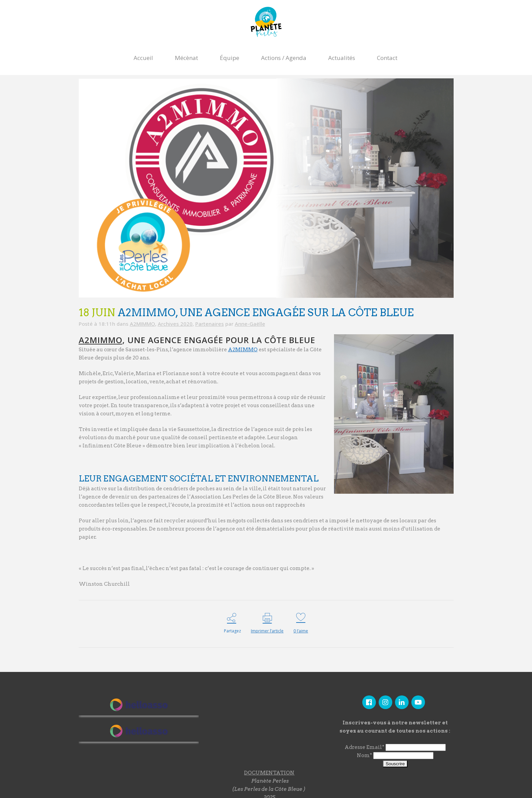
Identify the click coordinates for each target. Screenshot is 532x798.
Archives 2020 (175, 324)
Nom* (364, 756)
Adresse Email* (364, 748)
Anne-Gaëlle (250, 324)
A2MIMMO (142, 324)
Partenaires (210, 324)
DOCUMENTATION (269, 773)
